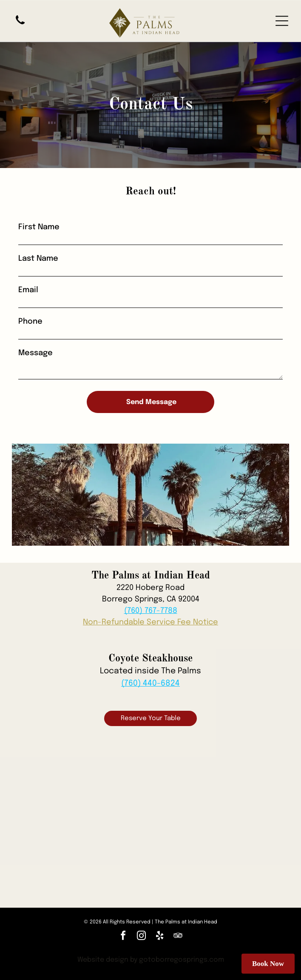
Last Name (38, 259)
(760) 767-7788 (151, 611)
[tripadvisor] (178, 937)
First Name (39, 227)
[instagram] (142, 937)
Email (28, 290)
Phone (30, 322)
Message (35, 353)
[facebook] (123, 937)
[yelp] (160, 937)
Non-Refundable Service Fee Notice (150, 622)
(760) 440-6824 (150, 683)
